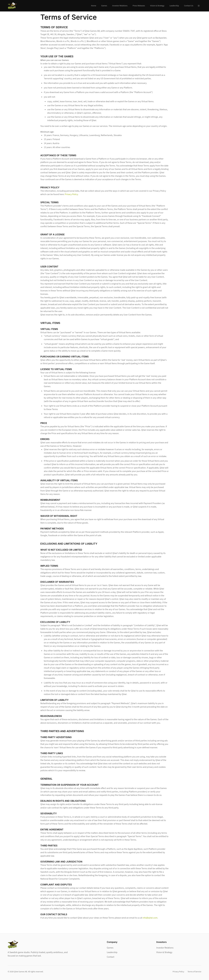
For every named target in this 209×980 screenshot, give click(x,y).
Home (94, 6)
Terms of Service (194, 972)
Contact (111, 957)
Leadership (174, 6)
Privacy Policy (71, 194)
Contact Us (189, 6)
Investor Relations (120, 6)
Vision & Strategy (157, 6)
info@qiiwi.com (150, 918)
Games (104, 6)
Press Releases (139, 6)
